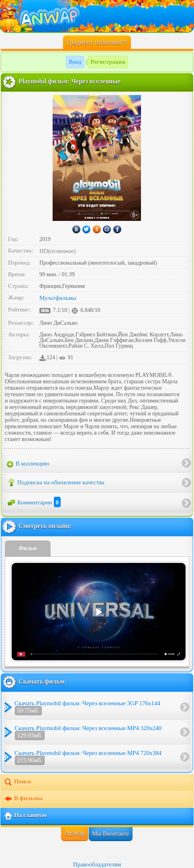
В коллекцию (28, 464)
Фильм (28, 548)
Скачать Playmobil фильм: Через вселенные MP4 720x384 (88, 757)
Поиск (17, 782)
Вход (75, 62)
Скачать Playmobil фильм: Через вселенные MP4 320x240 (88, 732)
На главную (25, 816)
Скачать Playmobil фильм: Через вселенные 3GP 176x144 (87, 708)
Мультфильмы (58, 298)
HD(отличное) (58, 251)
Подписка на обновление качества (56, 483)
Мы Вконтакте (111, 834)
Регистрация (108, 62)
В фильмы (23, 799)
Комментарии (34, 502)
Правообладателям (97, 864)
